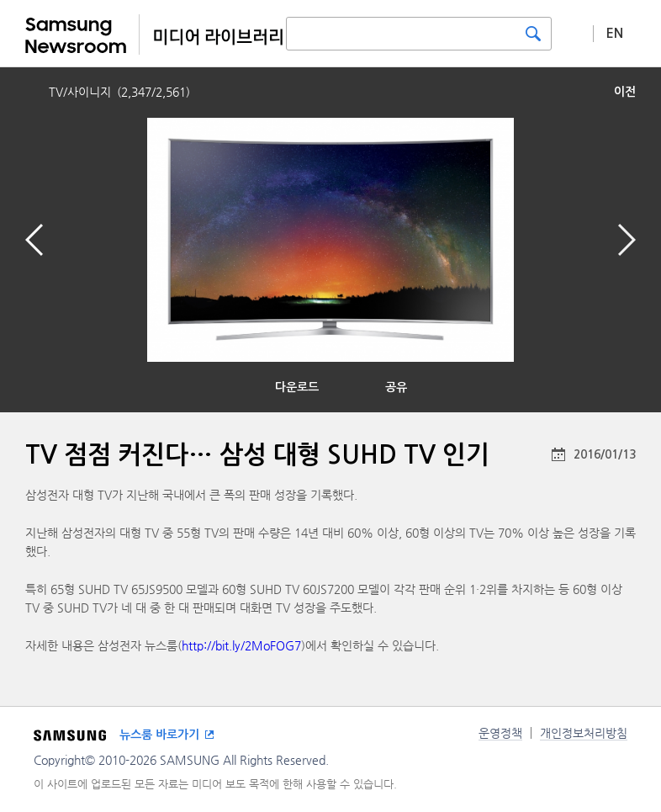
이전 (625, 92)
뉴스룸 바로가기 (159, 735)
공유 (396, 387)
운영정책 (500, 733)
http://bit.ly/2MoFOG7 (241, 645)
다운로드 (297, 387)
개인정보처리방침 (584, 733)
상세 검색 (573, 33)
